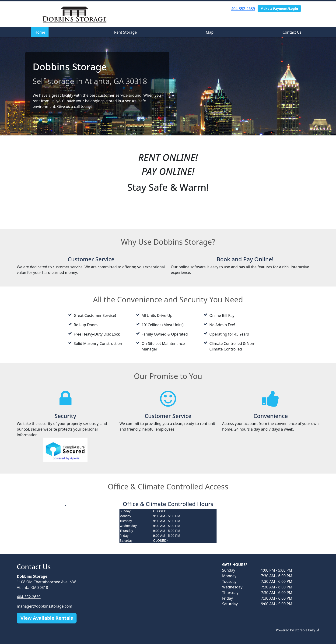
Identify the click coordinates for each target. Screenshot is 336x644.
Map (210, 32)
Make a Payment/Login (279, 9)
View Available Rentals (47, 618)
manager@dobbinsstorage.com (44, 606)
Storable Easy (307, 630)
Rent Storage (125, 32)
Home (40, 32)
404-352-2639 (243, 9)
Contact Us (292, 32)
